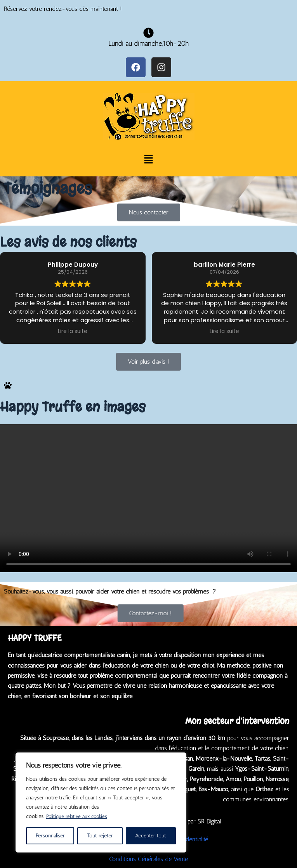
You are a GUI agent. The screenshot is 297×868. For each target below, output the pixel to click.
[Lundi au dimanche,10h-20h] (148, 33)
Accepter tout (151, 836)
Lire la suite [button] (73, 331)
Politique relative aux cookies (78, 816)
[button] (148, 160)
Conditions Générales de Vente (148, 859)
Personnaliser (50, 836)
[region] (101, 802)
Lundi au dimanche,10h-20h (148, 43)
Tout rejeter (100, 836)
